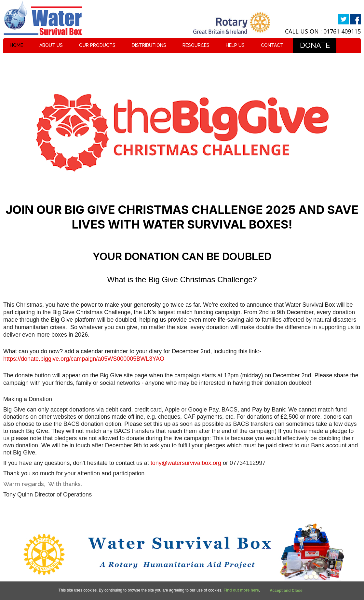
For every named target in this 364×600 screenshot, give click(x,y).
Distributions (149, 45)
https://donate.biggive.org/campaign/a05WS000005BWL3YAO (84, 359)
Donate (315, 45)
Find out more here (241, 590)
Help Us (235, 45)
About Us (51, 45)
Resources (196, 45)
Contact (272, 45)
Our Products (97, 45)
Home (16, 45)
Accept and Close (286, 591)
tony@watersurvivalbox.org (186, 463)
